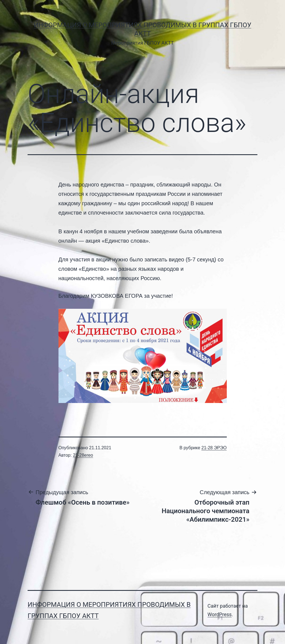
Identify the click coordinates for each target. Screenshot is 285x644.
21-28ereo (83, 455)
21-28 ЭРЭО (214, 448)
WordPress (219, 614)
